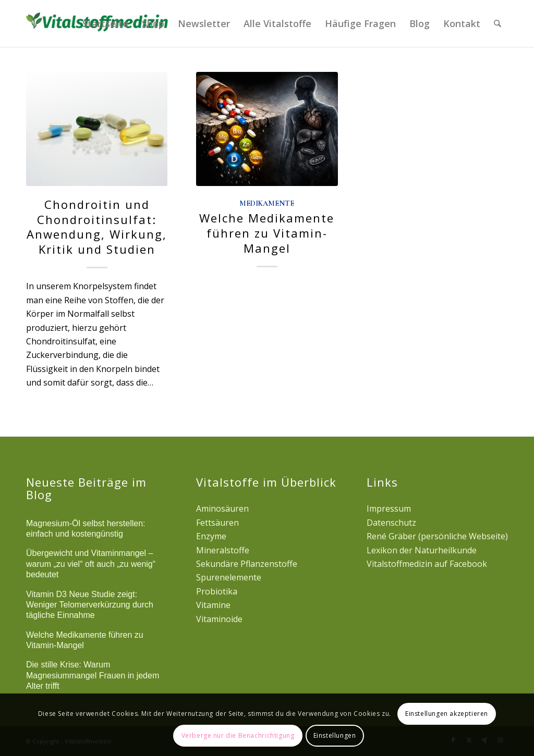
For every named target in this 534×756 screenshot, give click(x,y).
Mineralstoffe (223, 550)
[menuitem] (105, 23)
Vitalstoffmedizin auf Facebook (427, 564)
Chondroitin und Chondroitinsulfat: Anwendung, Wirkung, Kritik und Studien (97, 227)
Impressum (389, 509)
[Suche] (497, 23)
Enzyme (211, 536)
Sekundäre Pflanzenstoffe (247, 564)
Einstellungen (335, 735)
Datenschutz (391, 523)
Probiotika (217, 591)
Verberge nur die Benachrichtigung (238, 735)
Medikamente (267, 203)
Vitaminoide (219, 619)
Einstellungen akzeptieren (447, 714)
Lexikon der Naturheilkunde (422, 550)
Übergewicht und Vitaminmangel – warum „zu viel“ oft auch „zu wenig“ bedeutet (91, 564)
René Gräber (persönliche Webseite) (437, 536)
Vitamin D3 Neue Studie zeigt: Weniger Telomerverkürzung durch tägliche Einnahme (90, 605)
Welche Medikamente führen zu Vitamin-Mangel (267, 233)
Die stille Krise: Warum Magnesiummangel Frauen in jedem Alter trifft (93, 675)
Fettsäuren (217, 523)
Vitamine (213, 605)
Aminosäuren (222, 509)
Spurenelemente (229, 577)
